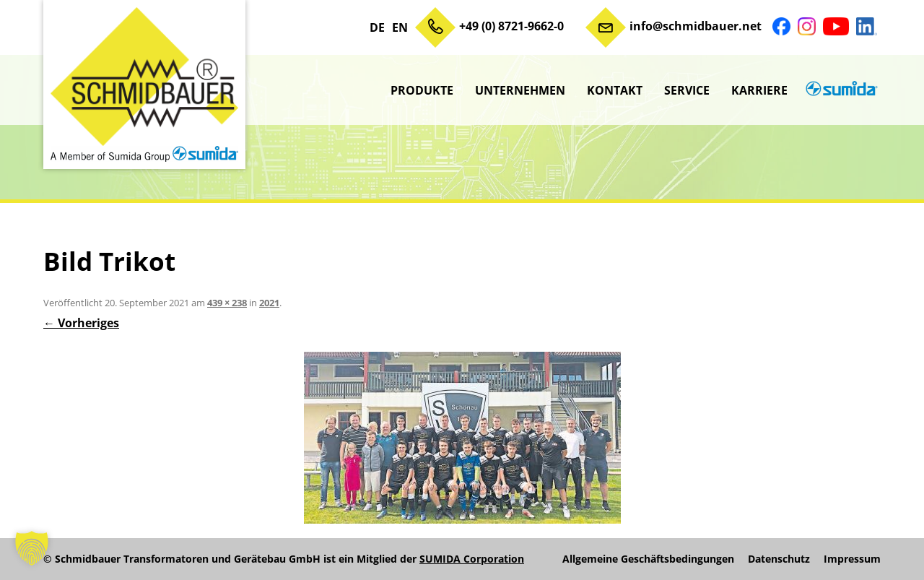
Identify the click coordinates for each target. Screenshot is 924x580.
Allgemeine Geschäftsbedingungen (648, 559)
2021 (269, 303)
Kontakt (615, 90)
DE (377, 27)
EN (400, 27)
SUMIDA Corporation (472, 559)
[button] (32, 548)
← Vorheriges (81, 323)
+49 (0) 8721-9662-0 (511, 26)
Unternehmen (520, 90)
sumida (840, 90)
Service (687, 90)
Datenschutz (779, 559)
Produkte (422, 90)
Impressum (852, 559)
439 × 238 (227, 303)
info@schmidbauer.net (696, 26)
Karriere (759, 90)
